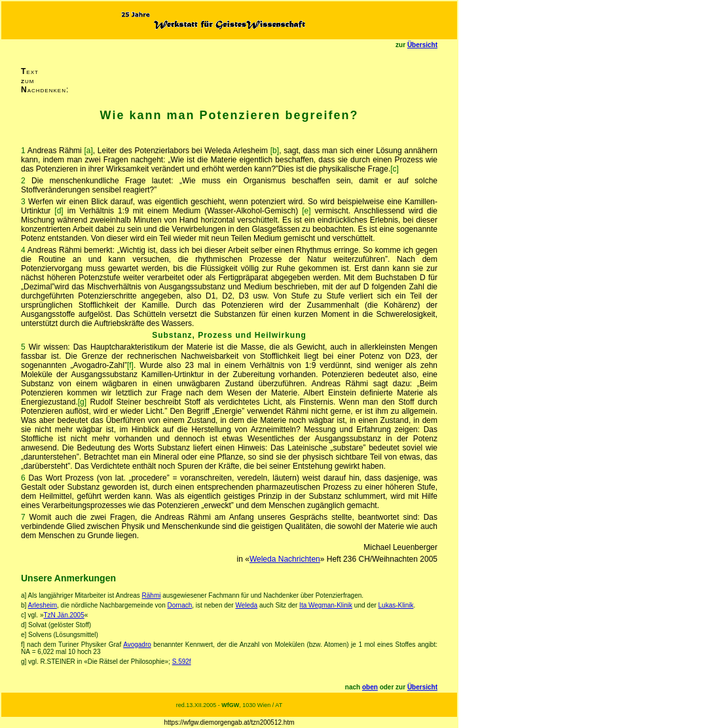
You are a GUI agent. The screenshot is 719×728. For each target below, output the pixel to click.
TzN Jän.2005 (64, 615)
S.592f (182, 662)
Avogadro (137, 645)
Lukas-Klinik (396, 605)
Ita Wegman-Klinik (326, 605)
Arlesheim (43, 605)
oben (370, 687)
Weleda (246, 605)
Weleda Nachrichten (285, 559)
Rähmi (152, 595)
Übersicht (422, 45)
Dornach (179, 605)
